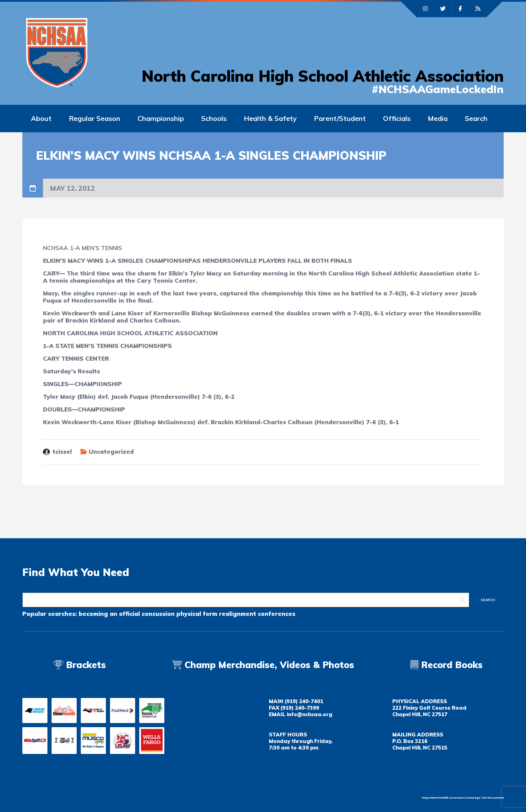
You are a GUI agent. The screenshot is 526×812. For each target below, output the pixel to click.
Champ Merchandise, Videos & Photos (269, 665)
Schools (214, 118)
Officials (397, 118)
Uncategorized (111, 452)
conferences (277, 614)
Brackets (80, 665)
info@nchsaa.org (309, 714)
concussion (158, 614)
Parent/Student (340, 118)
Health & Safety (270, 118)
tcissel (62, 452)
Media (438, 118)
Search (476, 118)
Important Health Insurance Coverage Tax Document (463, 798)
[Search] (246, 600)
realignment (238, 614)
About (41, 118)
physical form (197, 614)
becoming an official (109, 614)
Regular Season (95, 118)
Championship (161, 118)
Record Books (447, 665)
